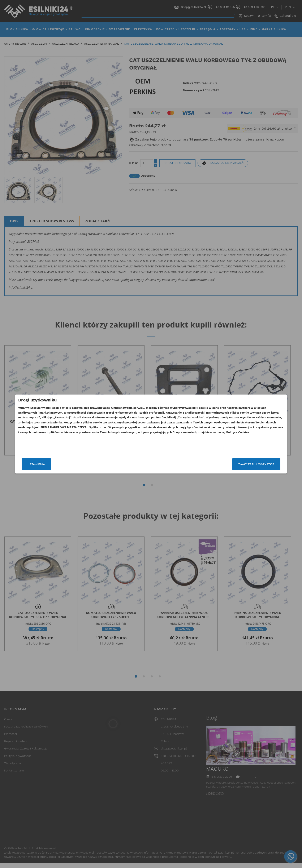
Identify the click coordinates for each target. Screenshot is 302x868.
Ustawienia (70, 464)
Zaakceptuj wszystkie (223, 464)
